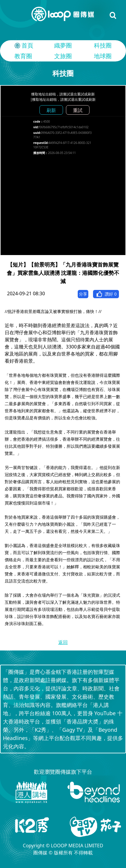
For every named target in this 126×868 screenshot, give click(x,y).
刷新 (51, 110)
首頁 (23, 46)
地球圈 (103, 56)
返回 (63, 642)
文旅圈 (63, 56)
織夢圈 (63, 45)
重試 (78, 110)
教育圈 (23, 56)
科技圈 (103, 45)
